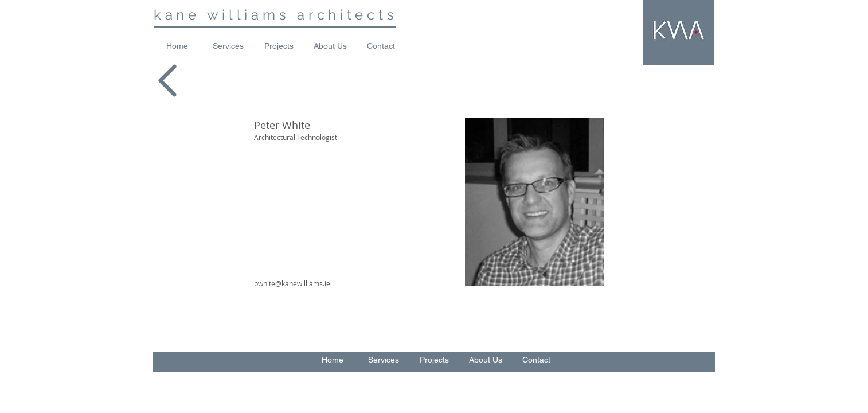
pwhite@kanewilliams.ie (292, 283)
